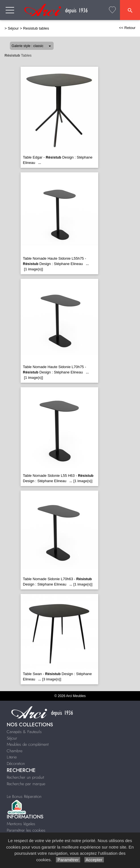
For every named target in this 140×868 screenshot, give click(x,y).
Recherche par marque (26, 784)
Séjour (13, 28)
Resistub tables (36, 28)
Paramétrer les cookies (26, 830)
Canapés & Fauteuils (24, 732)
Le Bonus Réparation (24, 796)
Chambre (15, 751)
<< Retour (127, 28)
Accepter (94, 860)
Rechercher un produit (25, 777)
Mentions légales (21, 824)
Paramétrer (68, 860)
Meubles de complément (28, 744)
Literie (12, 757)
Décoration (16, 764)
